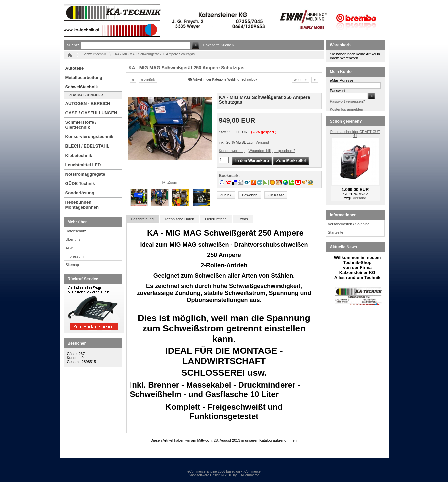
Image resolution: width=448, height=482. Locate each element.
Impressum (75, 256)
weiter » (300, 80)
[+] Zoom (170, 182)
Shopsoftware (199, 475)
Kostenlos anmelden (347, 109)
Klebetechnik (79, 155)
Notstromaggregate (85, 174)
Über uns (73, 239)
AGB (69, 248)
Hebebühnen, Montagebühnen (82, 205)
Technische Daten (179, 219)
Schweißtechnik (82, 87)
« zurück (148, 80)
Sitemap (72, 265)
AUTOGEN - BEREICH (88, 104)
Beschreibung (143, 219)
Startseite (336, 232)
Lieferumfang (216, 219)
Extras (243, 219)
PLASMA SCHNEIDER (86, 95)
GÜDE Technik (80, 183)
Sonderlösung (80, 193)
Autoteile (75, 68)
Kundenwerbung (232, 151)
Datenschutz (76, 231)
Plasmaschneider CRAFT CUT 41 (355, 134)
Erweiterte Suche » (219, 45)
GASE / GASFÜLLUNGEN (91, 113)
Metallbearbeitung (84, 77)
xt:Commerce (251, 471)
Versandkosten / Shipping (349, 224)
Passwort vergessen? (348, 101)
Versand (262, 142)
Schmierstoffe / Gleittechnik (81, 125)
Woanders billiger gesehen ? (272, 151)
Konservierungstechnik (89, 137)
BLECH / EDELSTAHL (87, 146)
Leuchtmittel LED (83, 165)
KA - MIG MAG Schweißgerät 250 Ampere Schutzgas (155, 54)
